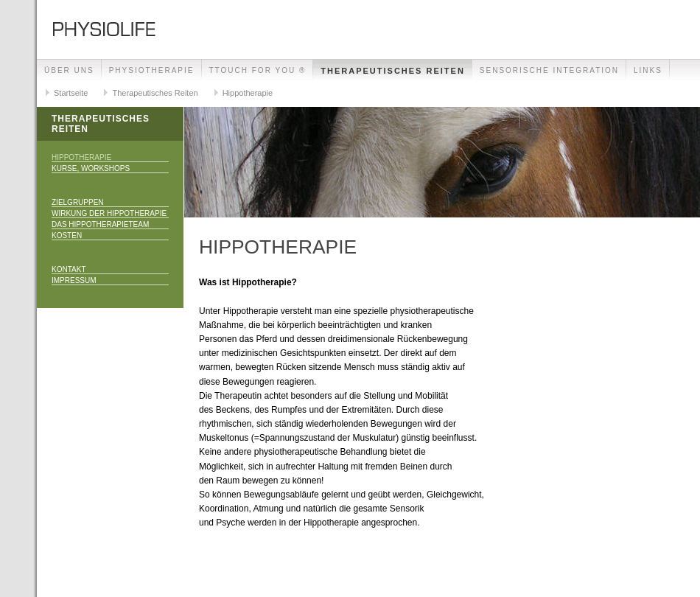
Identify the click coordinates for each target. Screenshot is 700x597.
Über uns (69, 70)
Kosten (67, 235)
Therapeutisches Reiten (393, 71)
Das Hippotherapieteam (100, 224)
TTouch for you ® (258, 70)
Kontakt (69, 269)
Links (648, 70)
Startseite (71, 93)
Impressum (74, 280)
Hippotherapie (248, 93)
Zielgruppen (78, 202)
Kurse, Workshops (91, 168)
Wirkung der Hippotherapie (109, 213)
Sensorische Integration (549, 70)
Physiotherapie (152, 70)
